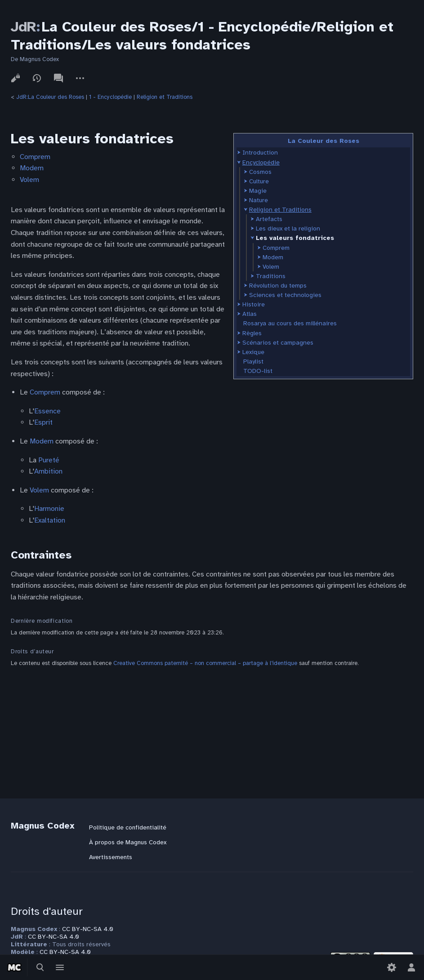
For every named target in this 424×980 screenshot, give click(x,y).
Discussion (58, 78)
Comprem (276, 248)
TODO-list (258, 371)
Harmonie (49, 509)
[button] (239, 153)
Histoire (254, 304)
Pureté (49, 460)
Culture (259, 181)
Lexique (253, 352)
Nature (259, 200)
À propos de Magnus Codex (128, 842)
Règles (252, 333)
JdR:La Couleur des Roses (50, 97)
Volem (271, 267)
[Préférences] (392, 967)
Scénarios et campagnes (278, 343)
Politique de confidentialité (128, 827)
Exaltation (50, 520)
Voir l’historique (37, 78)
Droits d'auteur (47, 911)
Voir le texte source (15, 78)
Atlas (250, 314)
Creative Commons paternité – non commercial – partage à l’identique (205, 663)
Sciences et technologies (285, 295)
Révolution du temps (278, 286)
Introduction (260, 153)
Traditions (271, 276)
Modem (273, 257)
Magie (258, 191)
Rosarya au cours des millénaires (290, 323)
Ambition (48, 471)
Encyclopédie (261, 162)
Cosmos (260, 172)
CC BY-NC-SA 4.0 (88, 929)
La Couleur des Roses (324, 141)
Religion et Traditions (165, 97)
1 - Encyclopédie (110, 97)
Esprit (43, 422)
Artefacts (269, 219)
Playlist (253, 361)
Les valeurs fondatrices (295, 238)
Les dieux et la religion (288, 228)
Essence (47, 411)
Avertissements (111, 857)
